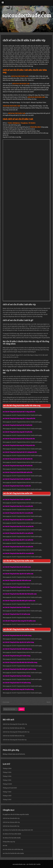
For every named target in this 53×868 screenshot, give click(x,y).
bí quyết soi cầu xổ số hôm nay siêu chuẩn (16, 814)
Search (22, 709)
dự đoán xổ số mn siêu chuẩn (12, 834)
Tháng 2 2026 (7, 776)
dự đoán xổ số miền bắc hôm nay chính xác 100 (18, 830)
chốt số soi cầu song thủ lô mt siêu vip (15, 740)
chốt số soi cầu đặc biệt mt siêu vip (14, 736)
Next (48, 702)
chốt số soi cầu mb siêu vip (11, 818)
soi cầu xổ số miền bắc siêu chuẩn (13, 853)
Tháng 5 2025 (7, 799)
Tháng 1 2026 (7, 780)
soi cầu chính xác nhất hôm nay (13, 849)
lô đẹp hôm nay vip (9, 842)
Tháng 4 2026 (7, 768)
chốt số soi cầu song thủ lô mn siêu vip (15, 724)
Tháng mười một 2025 (10, 788)
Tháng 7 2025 (7, 792)
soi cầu (5, 845)
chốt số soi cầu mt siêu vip (11, 826)
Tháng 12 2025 (7, 784)
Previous (6, 702)
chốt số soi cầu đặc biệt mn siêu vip (14, 728)
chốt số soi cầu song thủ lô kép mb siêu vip (16, 732)
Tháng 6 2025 (7, 796)
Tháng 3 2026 (7, 772)
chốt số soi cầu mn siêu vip (11, 822)
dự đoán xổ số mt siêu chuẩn (12, 838)
